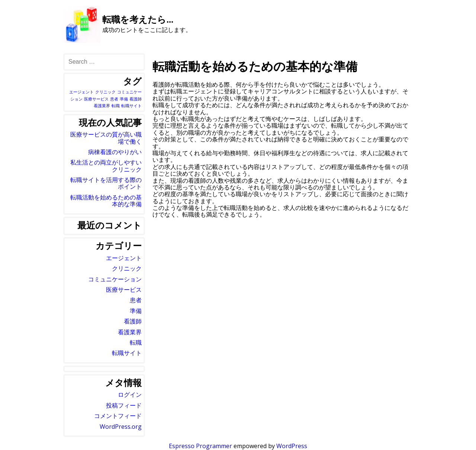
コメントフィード (118, 416)
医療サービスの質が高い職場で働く (106, 138)
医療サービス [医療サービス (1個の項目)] (96, 99)
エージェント (124, 258)
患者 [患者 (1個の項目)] (114, 99)
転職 (136, 342)
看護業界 (130, 332)
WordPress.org (121, 427)
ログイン (130, 395)
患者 (136, 300)
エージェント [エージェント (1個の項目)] (81, 92)
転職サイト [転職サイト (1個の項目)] (131, 106)
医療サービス (124, 290)
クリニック (127, 268)
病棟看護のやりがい (115, 152)
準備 (136, 311)
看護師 (133, 321)
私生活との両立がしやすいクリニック (106, 166)
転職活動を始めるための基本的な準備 (106, 201)
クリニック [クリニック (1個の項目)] (105, 92)
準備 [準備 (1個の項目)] (124, 99)
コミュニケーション (115, 279)
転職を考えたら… (138, 19)
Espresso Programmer (200, 446)
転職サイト (127, 353)
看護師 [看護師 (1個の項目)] (136, 99)
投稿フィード (124, 405)
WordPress (292, 446)
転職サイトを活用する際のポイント (106, 183)
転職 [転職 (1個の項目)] (116, 106)
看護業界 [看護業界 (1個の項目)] (102, 106)
